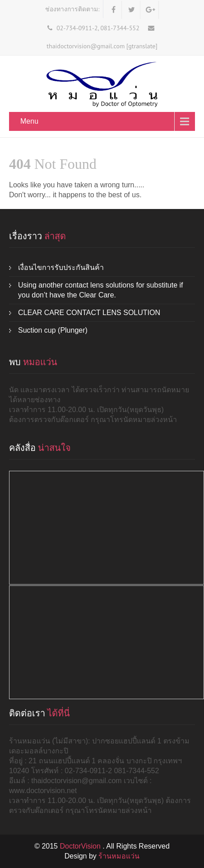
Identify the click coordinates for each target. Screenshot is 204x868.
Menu (29, 121)
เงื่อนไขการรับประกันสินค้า (61, 267)
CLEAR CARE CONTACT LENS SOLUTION (89, 313)
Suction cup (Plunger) (53, 330)
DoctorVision (81, 846)
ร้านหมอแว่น (119, 856)
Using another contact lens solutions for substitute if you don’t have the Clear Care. (101, 290)
